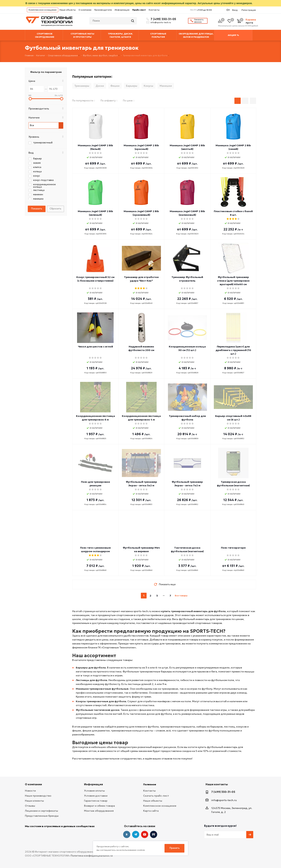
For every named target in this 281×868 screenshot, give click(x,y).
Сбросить (55, 209)
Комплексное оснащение (43, 10)
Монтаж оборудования (99, 811)
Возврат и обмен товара (99, 806)
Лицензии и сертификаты (41, 811)
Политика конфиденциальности (92, 856)
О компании (85, 10)
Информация (122, 10)
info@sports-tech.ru (161, 22)
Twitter (154, 834)
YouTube (145, 834)
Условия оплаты (94, 791)
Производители (103, 10)
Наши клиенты (34, 801)
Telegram (136, 834)
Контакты (154, 10)
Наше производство (38, 796)
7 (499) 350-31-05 (163, 19)
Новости (30, 791)
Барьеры (132, 86)
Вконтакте (127, 834)
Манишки (166, 86)
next (191, 596)
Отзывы (30, 806)
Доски (100, 86)
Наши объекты (68, 10)
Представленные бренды (42, 816)
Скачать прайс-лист (156, 796)
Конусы (148, 86)
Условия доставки (96, 796)
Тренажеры (82, 86)
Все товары (181, 596)
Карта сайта (151, 811)
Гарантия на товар (96, 801)
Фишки (115, 86)
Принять (175, 848)
